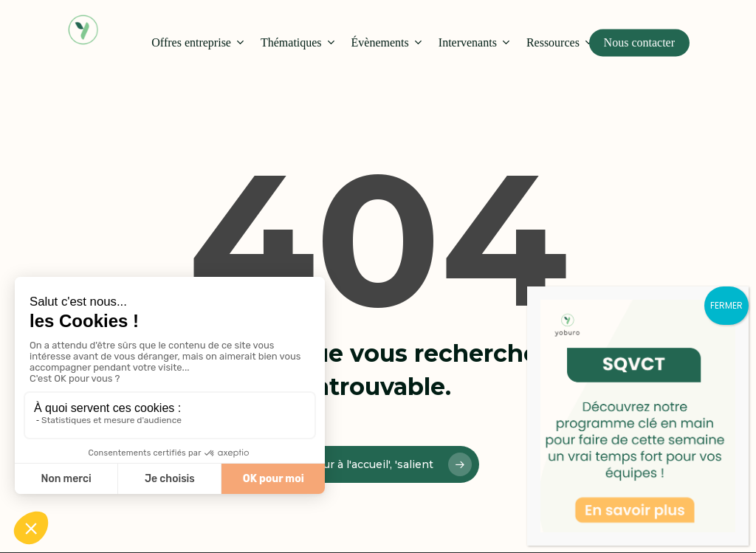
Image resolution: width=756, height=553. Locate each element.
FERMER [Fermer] (726, 305)
